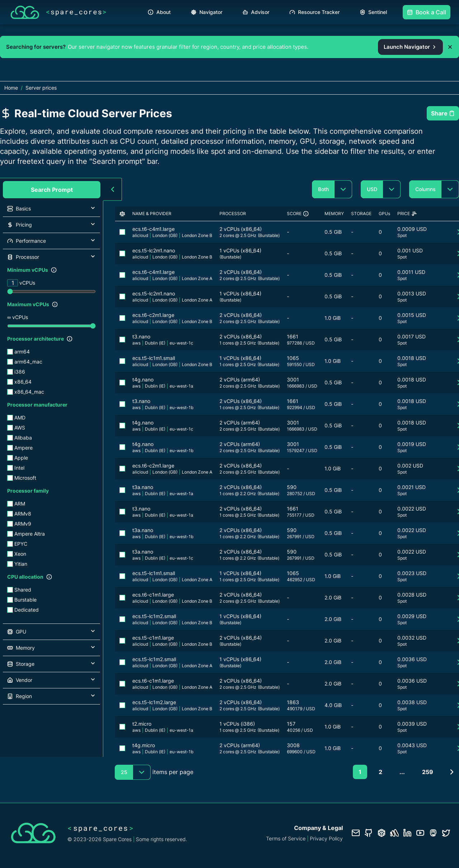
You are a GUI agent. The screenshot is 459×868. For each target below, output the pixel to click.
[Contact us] (356, 833)
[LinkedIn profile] (407, 833)
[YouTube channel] (420, 833)
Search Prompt (52, 190)
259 (428, 772)
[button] (51, 209)
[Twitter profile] (446, 833)
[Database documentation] (382, 833)
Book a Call (427, 12)
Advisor (256, 12)
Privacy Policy (326, 838)
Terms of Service (286, 838)
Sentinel (373, 12)
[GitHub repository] (369, 833)
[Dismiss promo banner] (450, 47)
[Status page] (394, 833)
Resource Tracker (314, 12)
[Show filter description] (54, 270)
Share (443, 113)
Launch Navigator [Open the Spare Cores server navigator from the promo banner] (410, 47)
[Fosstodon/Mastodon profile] (433, 833)
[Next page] (452, 772)
